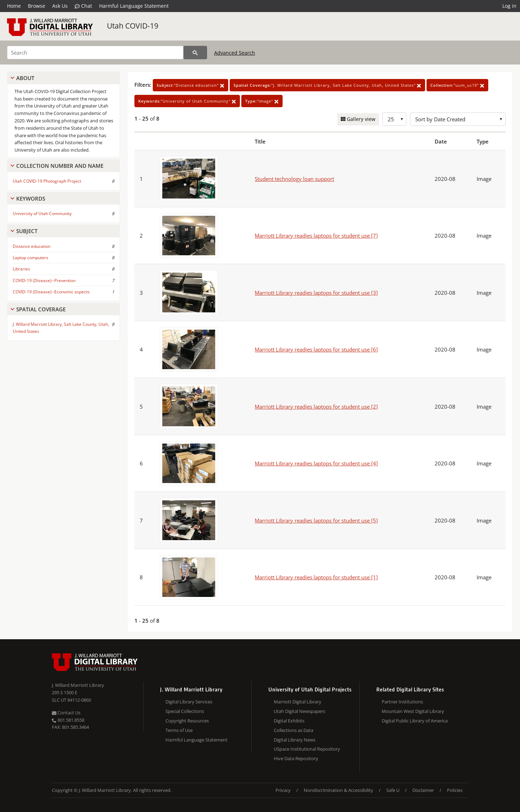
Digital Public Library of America (415, 721)
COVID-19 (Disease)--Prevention (44, 280)
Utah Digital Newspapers (300, 711)
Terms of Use (179, 730)
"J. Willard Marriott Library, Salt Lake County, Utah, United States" (327, 85)
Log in (509, 6)
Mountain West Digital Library (413, 711)
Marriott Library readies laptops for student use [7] (316, 236)
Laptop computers (31, 258)
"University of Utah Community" (187, 101)
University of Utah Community (42, 213)
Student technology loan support (294, 179)
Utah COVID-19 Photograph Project (47, 181)
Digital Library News (295, 740)
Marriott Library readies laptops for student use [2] (316, 407)
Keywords (31, 199)
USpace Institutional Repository (307, 749)
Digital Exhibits (289, 721)
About (25, 78)
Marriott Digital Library (298, 702)
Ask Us (60, 6)
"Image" (262, 101)
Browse (37, 6)
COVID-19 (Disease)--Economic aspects (51, 292)
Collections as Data (294, 730)
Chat (83, 6)
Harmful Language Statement (134, 6)
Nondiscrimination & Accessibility (338, 790)
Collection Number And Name (60, 166)
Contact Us (66, 713)
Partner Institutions (402, 702)
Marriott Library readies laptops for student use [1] (316, 577)
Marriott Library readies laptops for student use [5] (316, 520)
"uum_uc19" (457, 85)
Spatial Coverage (41, 309)
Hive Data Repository (296, 758)
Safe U (393, 790)
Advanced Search (235, 53)
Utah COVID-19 (133, 26)
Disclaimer (423, 790)
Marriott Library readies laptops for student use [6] (316, 349)
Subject (27, 231)
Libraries (21, 269)
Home (14, 6)
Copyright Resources (187, 721)
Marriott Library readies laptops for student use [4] (316, 463)
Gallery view (360, 119)
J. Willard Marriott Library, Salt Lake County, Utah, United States (61, 328)
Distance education (32, 246)
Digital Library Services (189, 702)
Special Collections (185, 711)
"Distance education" (191, 85)
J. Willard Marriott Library (78, 685)
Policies (455, 790)
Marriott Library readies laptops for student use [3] (316, 293)
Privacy (283, 790)
